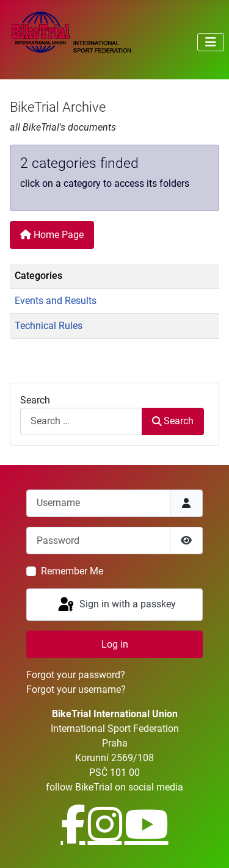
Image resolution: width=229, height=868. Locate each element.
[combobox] (81, 421)
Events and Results (56, 301)
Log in (115, 644)
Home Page (52, 235)
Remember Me (72, 571)
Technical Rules (49, 326)
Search (35, 400)
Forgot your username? (76, 689)
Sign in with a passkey (116, 605)
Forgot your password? (76, 675)
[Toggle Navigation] (211, 42)
